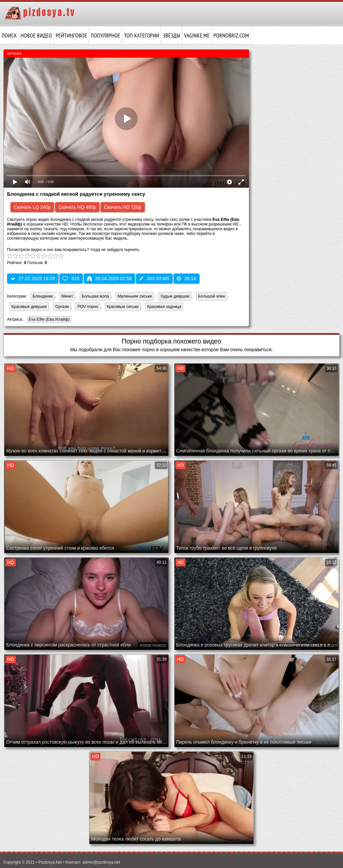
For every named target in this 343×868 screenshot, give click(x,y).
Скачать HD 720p (123, 207)
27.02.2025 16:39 (33, 278)
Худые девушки (175, 296)
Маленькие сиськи (135, 296)
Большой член (211, 296)
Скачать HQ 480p (77, 207)
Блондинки (43, 296)
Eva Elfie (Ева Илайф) (48, 320)
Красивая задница (164, 307)
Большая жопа (95, 296)
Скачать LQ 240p (32, 207)
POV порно (88, 307)
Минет (67, 296)
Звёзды (171, 36)
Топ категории (142, 36)
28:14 (186, 278)
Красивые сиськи (123, 307)
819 (71, 278)
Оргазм (62, 307)
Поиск (9, 36)
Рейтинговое (71, 36)
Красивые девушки (29, 307)
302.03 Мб (154, 278)
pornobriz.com (231, 36)
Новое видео (37, 36)
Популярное (106, 36)
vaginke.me (197, 36)
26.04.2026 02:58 (109, 278)
